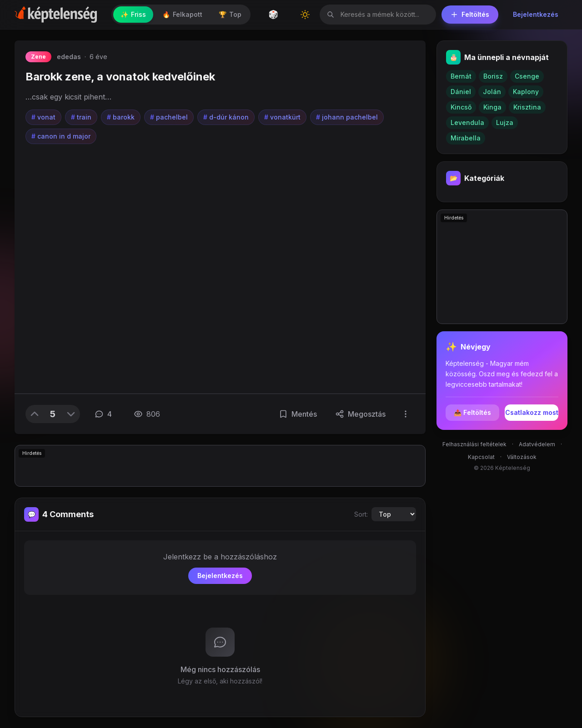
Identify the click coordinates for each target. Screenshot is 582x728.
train (81, 117)
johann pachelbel (347, 117)
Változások (522, 457)
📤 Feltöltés (472, 412)
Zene (38, 57)
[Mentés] (298, 414)
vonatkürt (282, 117)
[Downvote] (71, 414)
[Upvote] (35, 414)
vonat (43, 117)
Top (230, 15)
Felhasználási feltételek (474, 444)
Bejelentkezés (536, 14)
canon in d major (61, 136)
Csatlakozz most (532, 412)
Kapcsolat (481, 457)
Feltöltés (470, 14)
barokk (121, 117)
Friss (133, 15)
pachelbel (169, 117)
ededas (69, 57)
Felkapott (182, 15)
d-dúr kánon (226, 117)
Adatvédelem (537, 444)
